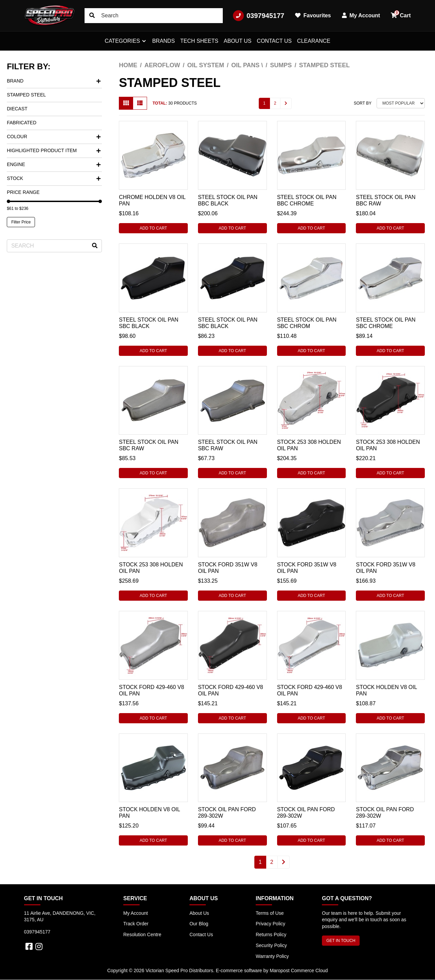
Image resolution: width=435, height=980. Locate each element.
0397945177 (259, 16)
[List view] (140, 103)
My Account (135, 913)
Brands (164, 41)
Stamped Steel (26, 95)
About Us (238, 41)
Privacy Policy (270, 924)
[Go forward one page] (286, 103)
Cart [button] (401, 14)
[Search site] (92, 16)
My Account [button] (361, 15)
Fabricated (22, 123)
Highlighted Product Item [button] (54, 150)
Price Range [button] (23, 192)
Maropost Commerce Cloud (299, 970)
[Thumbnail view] (126, 103)
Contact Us (274, 41)
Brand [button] (54, 81)
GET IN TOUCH (341, 941)
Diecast (17, 109)
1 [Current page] (264, 103)
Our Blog (199, 924)
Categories (122, 41)
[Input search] (154, 16)
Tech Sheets (199, 41)
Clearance (314, 41)
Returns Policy (271, 934)
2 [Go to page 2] (275, 103)
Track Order (136, 924)
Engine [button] (54, 164)
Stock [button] (54, 178)
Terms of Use (270, 913)
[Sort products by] (401, 103)
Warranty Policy (272, 956)
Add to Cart (153, 228)
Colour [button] (54, 137)
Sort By (363, 103)
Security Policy (271, 945)
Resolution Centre (142, 934)
